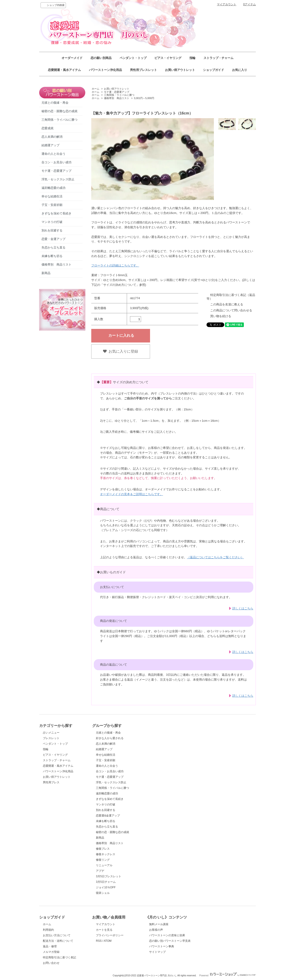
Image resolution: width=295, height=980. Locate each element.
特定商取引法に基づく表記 (59, 957)
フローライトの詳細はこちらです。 (115, 265)
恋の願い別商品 (101, 58)
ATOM (108, 941)
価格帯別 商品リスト (56, 265)
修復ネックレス (106, 854)
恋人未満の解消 (52, 137)
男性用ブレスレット (143, 70)
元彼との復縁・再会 (55, 103)
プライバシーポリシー (110, 935)
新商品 (46, 273)
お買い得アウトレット (180, 70)
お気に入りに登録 (121, 351)
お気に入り (240, 70)
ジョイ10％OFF (106, 887)
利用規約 (48, 930)
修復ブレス (103, 849)
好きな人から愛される (110, 738)
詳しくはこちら (243, 608)
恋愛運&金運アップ (108, 816)
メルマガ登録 (51, 952)
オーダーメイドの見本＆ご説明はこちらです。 (131, 494)
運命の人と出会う (53, 154)
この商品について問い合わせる (231, 310)
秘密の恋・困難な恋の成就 (59, 111)
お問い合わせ (51, 963)
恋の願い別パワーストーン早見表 (170, 941)
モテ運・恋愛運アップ (56, 171)
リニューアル (104, 865)
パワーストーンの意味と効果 (167, 935)
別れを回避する (52, 230)
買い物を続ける (221, 316)
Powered (228, 976)
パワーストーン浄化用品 (105, 70)
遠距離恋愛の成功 (53, 188)
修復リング (103, 860)
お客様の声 (156, 930)
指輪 (192, 58)
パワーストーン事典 (162, 946)
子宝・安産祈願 (52, 205)
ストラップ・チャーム (218, 58)
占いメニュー (51, 733)
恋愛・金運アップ (53, 239)
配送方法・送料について (58, 941)
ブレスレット (51, 738)
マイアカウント (227, 4)
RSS (99, 941)
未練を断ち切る (52, 256)
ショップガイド (214, 70)
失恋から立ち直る (53, 247)
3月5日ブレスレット (108, 876)
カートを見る (104, 930)
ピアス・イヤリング (168, 58)
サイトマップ (157, 952)
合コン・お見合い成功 (56, 162)
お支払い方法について (57, 935)
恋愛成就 (47, 128)
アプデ (100, 871)
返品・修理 (50, 946)
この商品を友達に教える (227, 304)
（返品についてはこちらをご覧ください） (215, 557)
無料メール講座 (159, 924)
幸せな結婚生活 (52, 196)
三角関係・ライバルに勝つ (59, 120)
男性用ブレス (51, 782)
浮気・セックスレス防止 (58, 179)
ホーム (96, 89)
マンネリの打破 (52, 222)
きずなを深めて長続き (56, 213)
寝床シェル (103, 893)
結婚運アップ (50, 145)
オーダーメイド (72, 58)
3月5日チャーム (106, 882)
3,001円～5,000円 (144, 98)
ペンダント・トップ (133, 58)
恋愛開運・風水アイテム (64, 70)
